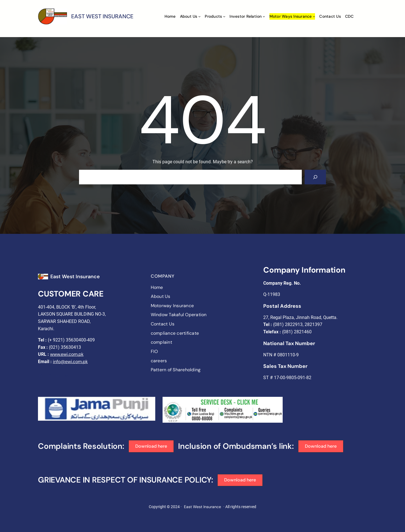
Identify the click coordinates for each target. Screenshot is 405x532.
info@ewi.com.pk (70, 362)
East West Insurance (75, 277)
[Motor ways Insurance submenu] (314, 16)
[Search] (315, 177)
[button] (151, 446)
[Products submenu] (224, 16)
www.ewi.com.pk (67, 354)
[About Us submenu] (199, 16)
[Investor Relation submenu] (264, 16)
